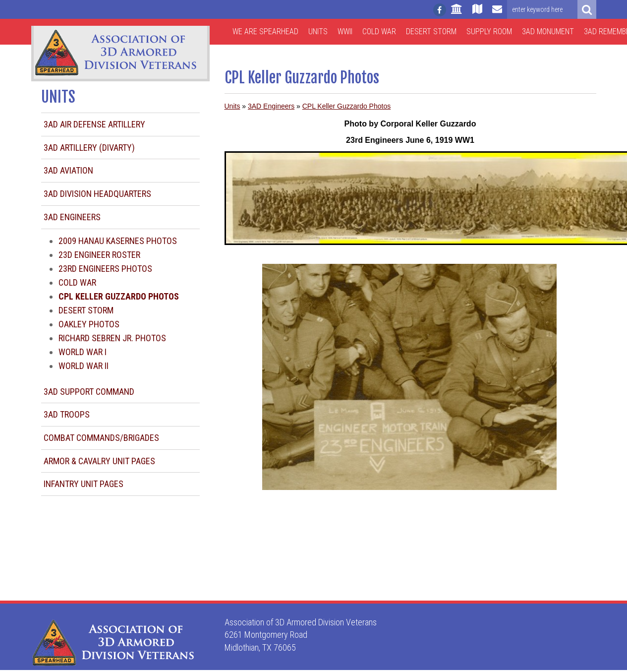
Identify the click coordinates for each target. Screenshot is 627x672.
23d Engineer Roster (99, 255)
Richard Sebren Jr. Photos (112, 338)
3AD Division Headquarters (97, 194)
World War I (83, 352)
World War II (84, 366)
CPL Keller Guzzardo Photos (346, 106)
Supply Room (489, 31)
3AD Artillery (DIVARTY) (89, 148)
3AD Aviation (68, 170)
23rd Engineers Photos (105, 269)
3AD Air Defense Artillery (94, 124)
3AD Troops (67, 414)
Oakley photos (89, 324)
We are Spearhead (265, 31)
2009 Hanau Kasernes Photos (118, 241)
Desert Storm (431, 31)
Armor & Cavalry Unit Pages (99, 461)
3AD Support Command (89, 392)
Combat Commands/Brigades (101, 438)
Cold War (379, 31)
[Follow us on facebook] (440, 10)
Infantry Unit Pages (84, 484)
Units (318, 31)
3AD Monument (548, 31)
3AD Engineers (72, 217)
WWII (345, 31)
